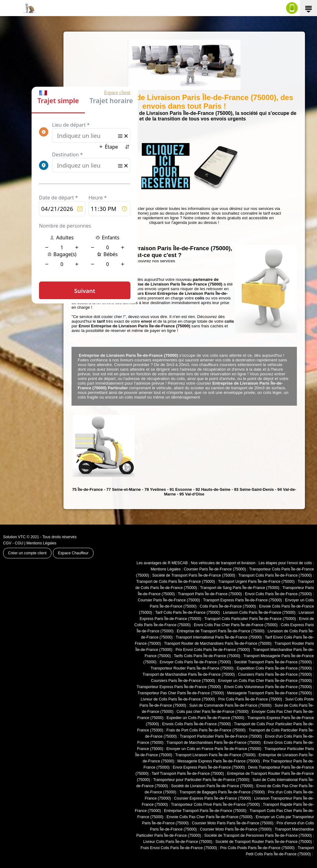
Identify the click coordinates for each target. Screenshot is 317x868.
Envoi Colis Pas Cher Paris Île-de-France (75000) (236, 625)
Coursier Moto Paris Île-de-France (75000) (236, 829)
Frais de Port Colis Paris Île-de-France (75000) (206, 730)
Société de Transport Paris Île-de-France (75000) (194, 575)
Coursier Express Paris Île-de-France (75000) (213, 798)
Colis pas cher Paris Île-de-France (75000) (213, 712)
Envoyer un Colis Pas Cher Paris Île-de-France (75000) (265, 681)
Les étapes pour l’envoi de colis (285, 563)
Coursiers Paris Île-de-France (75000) (183, 681)
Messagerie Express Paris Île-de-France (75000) (219, 761)
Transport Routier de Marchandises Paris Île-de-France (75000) (218, 643)
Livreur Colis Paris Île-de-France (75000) (178, 842)
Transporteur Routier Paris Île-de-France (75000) (192, 668)
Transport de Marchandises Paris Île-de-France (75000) (214, 743)
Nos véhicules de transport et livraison (223, 563)
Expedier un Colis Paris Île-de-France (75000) (205, 718)
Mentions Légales (41, 543)
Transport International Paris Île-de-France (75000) (219, 637)
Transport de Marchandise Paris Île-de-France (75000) (189, 674)
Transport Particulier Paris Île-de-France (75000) (221, 736)
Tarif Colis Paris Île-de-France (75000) (187, 613)
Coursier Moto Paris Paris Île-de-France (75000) (233, 823)
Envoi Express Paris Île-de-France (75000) (209, 767)
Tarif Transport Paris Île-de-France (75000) (188, 774)
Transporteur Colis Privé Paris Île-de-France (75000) (215, 805)
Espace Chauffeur (73, 553)
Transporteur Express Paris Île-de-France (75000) (179, 687)
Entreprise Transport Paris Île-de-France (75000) (205, 811)
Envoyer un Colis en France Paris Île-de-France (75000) (214, 749)
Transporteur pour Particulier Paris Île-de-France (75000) (201, 780)
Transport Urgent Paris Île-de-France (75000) (256, 582)
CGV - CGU (13, 543)
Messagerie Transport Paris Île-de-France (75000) (270, 693)
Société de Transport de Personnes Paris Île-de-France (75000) (258, 835)
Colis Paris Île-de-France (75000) (228, 606)
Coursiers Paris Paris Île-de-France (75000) (275, 674)
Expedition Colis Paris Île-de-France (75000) (274, 668)
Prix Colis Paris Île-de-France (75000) (250, 699)
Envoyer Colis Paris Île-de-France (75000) (195, 662)
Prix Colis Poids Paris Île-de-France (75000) (257, 848)
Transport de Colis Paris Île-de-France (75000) (176, 582)
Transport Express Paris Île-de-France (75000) (243, 600)
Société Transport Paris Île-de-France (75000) (273, 662)
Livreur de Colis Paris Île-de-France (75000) (178, 699)
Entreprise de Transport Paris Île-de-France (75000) (221, 631)
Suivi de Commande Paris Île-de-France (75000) (230, 705)
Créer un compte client (27, 553)
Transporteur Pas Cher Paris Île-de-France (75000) (181, 693)
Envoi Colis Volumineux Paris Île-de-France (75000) (268, 687)
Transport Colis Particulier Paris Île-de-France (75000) (250, 619)
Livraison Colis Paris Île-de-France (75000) (259, 613)
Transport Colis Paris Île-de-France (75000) (275, 575)
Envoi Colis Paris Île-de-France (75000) (278, 594)
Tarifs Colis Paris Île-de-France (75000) (207, 656)
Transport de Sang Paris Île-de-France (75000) (240, 588)
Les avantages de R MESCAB (162, 563)
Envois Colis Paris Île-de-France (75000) (197, 724)
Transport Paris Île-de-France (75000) (210, 594)
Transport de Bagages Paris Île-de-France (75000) (222, 792)
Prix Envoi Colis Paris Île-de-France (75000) (213, 650)
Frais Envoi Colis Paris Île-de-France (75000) (179, 848)
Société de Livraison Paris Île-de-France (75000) (212, 786)
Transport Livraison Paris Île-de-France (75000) (215, 755)
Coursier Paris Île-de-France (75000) (215, 569)
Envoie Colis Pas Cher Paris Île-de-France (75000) (210, 817)
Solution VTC (14, 537)
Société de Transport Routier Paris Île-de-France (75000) (264, 842)
